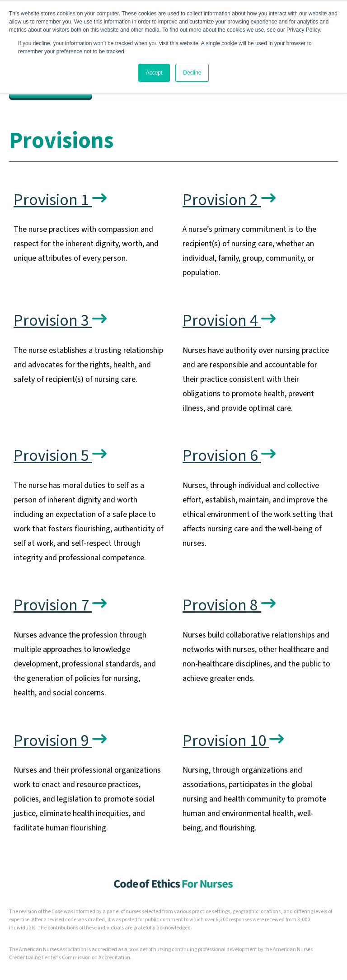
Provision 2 (229, 200)
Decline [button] (192, 73)
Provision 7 (60, 605)
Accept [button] (154, 73)
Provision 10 (233, 741)
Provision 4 (229, 321)
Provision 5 (60, 456)
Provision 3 (60, 321)
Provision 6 (229, 456)
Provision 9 (60, 741)
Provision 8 (229, 605)
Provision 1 (60, 200)
